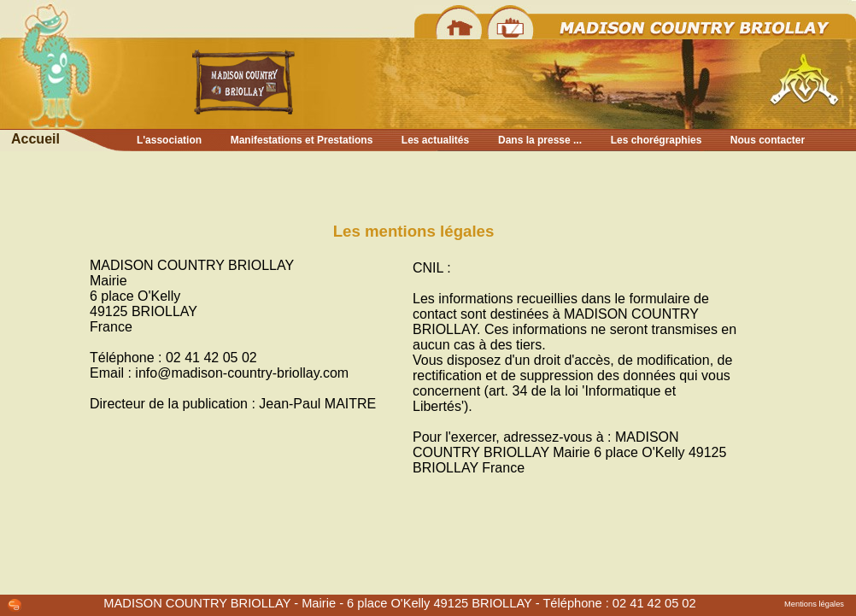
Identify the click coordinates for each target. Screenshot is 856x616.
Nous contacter (768, 140)
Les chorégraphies (657, 140)
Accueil (35, 139)
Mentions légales (814, 604)
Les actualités (435, 140)
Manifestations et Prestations (302, 140)
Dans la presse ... (540, 140)
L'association (169, 140)
